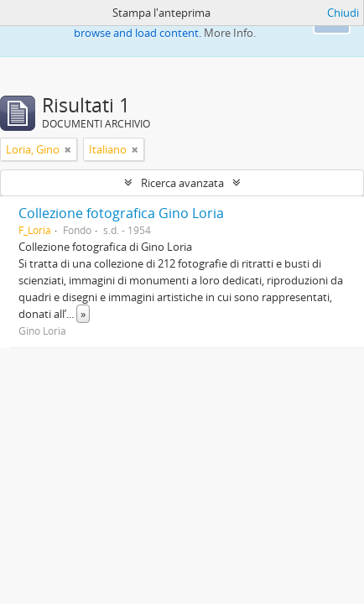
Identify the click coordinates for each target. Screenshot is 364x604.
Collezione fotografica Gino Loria (121, 213)
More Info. (230, 33)
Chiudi (343, 13)
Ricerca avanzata (182, 183)
